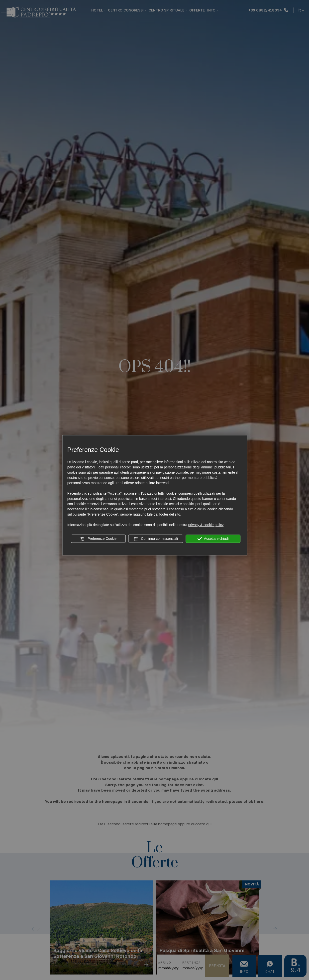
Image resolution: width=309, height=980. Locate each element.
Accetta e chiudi (213, 539)
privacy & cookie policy (206, 525)
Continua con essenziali (156, 539)
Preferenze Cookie (98, 539)
